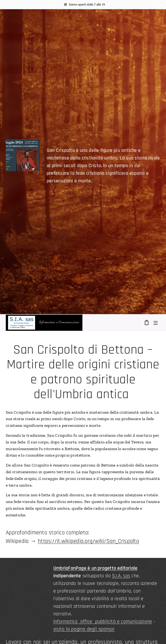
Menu (156, 323)
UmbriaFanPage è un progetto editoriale (95, 568)
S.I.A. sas (121, 576)
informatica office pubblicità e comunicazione (103, 622)
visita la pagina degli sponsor (84, 629)
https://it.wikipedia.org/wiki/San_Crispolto (88, 541)
